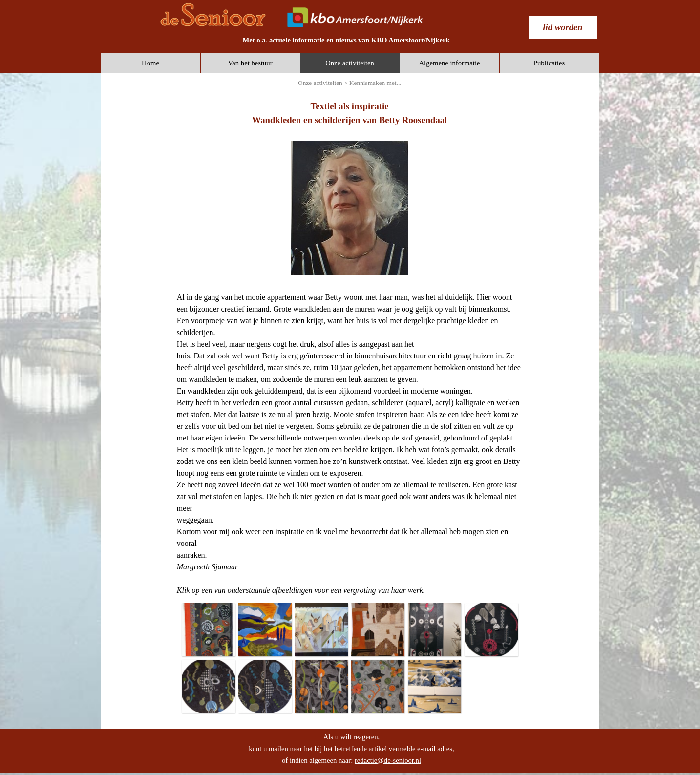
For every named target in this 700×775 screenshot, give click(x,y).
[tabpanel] (346, 40)
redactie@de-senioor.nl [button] (388, 760)
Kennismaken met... (375, 83)
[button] (208, 629)
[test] (563, 27)
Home (150, 63)
